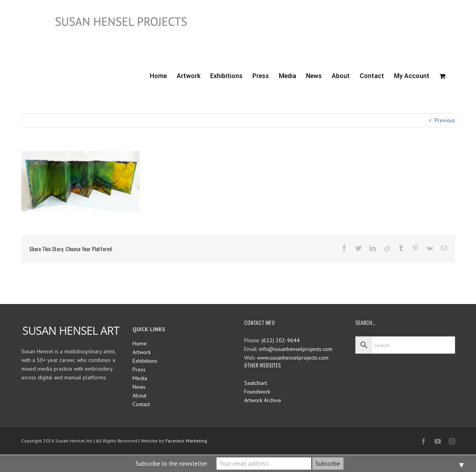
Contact (141, 404)
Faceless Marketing (186, 441)
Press (139, 369)
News (139, 387)
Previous (445, 120)
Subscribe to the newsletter (172, 464)
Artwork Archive (263, 400)
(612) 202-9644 (281, 340)
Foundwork (257, 392)
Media (140, 378)
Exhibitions (145, 361)
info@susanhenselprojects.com (296, 349)
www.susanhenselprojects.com (293, 358)
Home (140, 343)
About (139, 396)
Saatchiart (256, 383)
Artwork (142, 352)
